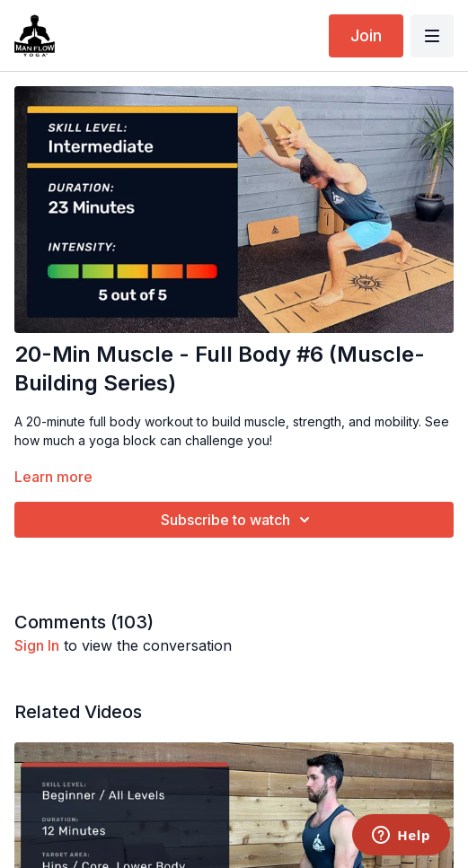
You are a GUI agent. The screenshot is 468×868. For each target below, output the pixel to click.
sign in (37, 645)
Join (366, 35)
